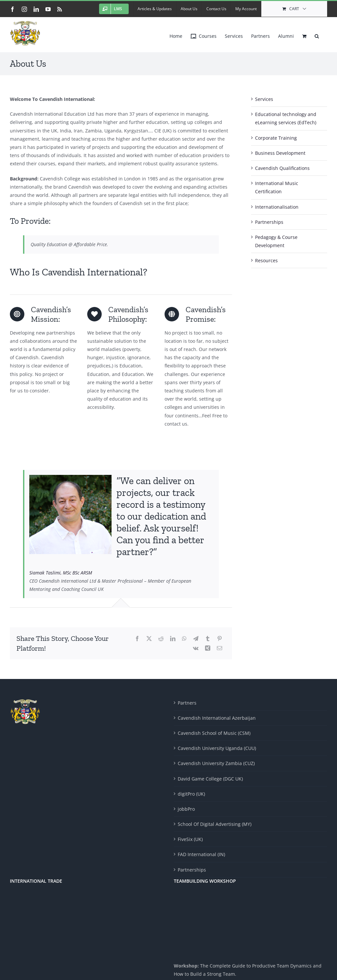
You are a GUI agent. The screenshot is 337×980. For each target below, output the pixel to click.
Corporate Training (276, 138)
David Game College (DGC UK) (210, 779)
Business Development (280, 153)
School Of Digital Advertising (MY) (215, 824)
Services (264, 99)
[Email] (220, 648)
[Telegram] (196, 639)
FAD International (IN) (201, 854)
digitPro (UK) (191, 794)
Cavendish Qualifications (282, 168)
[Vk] (196, 648)
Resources (266, 260)
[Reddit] (161, 639)
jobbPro (186, 809)
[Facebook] (137, 639)
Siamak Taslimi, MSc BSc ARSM (61, 573)
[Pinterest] (220, 639)
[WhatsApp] (184, 639)
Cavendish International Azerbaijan (217, 718)
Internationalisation (277, 207)
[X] (149, 639)
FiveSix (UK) (190, 839)
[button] (317, 35)
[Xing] (208, 648)
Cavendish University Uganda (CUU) (217, 748)
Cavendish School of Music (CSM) (214, 733)
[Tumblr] (208, 639)
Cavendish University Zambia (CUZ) (216, 763)
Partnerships (269, 222)
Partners (187, 703)
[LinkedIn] (173, 639)
